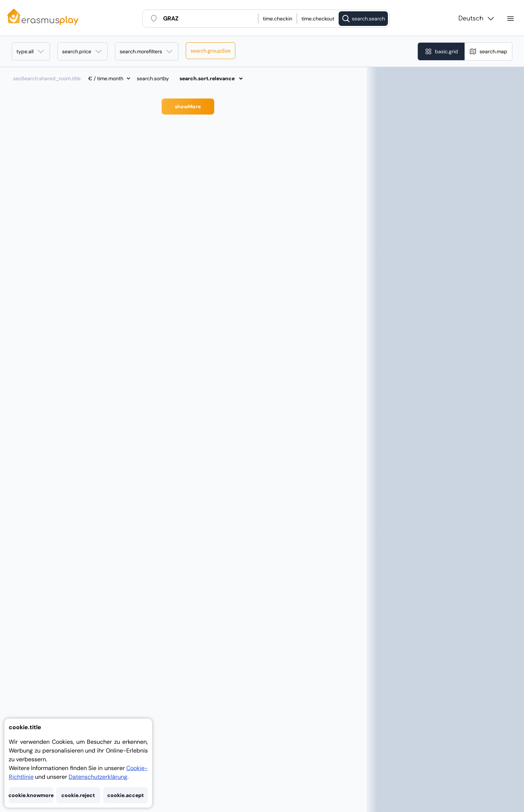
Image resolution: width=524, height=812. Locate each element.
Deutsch (477, 19)
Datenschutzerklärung (98, 777)
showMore (188, 107)
